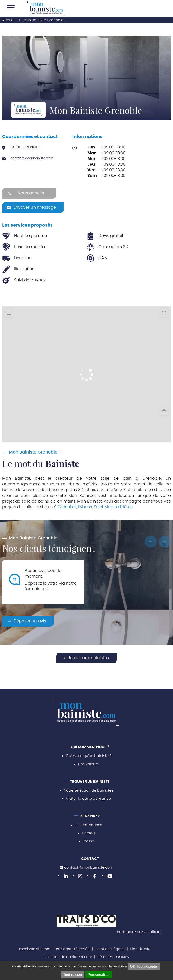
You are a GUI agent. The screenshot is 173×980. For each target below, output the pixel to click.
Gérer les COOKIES (113, 957)
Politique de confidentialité (68, 957)
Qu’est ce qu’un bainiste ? (89, 756)
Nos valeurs (88, 764)
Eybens (85, 507)
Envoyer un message (35, 207)
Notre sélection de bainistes (89, 790)
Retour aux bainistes (88, 658)
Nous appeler (31, 193)
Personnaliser (99, 975)
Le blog (88, 833)
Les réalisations (88, 825)
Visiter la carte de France (88, 799)
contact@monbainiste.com (32, 158)
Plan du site (140, 949)
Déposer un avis (30, 621)
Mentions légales (110, 949)
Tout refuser (73, 975)
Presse (88, 841)
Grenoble (67, 507)
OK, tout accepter (144, 966)
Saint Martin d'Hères (113, 507)
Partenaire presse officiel (139, 932)
